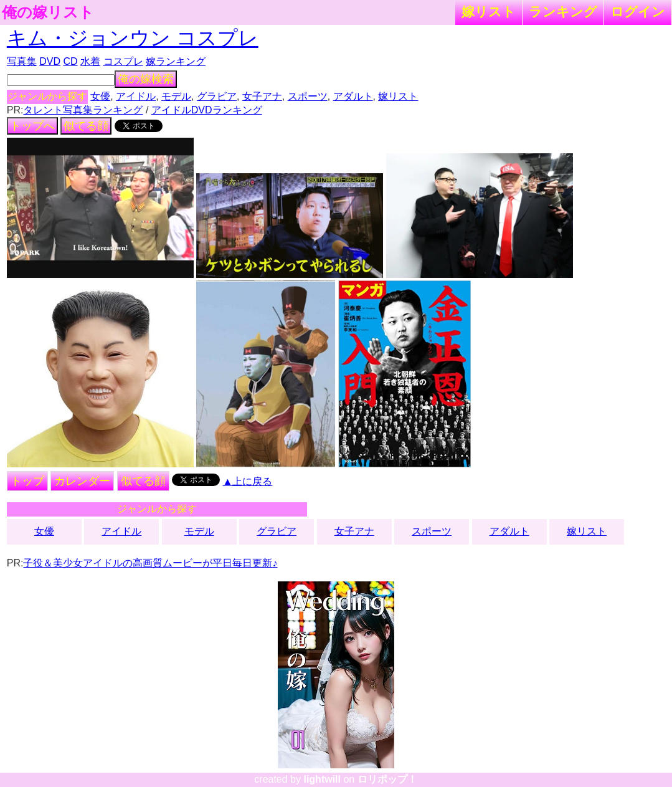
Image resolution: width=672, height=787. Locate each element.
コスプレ (123, 61)
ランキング (563, 12)
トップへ (32, 126)
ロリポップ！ (387, 779)
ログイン (638, 12)
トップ (27, 481)
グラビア (217, 96)
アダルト (353, 96)
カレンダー (82, 481)
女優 (100, 96)
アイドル (136, 96)
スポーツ (308, 96)
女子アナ (262, 96)
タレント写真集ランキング (83, 110)
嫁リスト (489, 12)
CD (70, 61)
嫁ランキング (176, 61)
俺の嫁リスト (48, 12)
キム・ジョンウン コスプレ (133, 38)
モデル (176, 96)
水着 (90, 61)
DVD (50, 61)
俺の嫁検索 (146, 79)
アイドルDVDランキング (207, 110)
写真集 (22, 61)
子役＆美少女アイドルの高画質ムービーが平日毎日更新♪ (150, 563)
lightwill (322, 779)
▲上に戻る (248, 481)
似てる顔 (86, 126)
